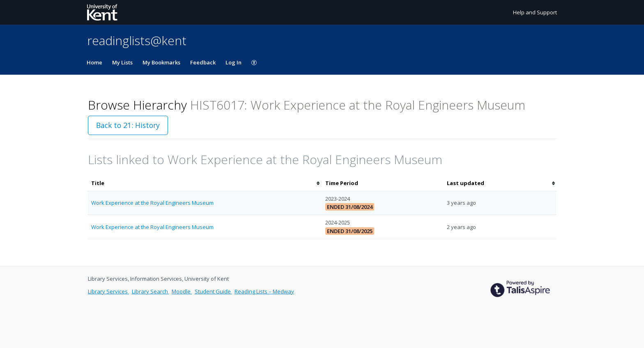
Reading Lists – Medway (264, 291)
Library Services (108, 291)
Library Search (151, 291)
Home (94, 62)
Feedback (203, 62)
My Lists (122, 62)
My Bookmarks (161, 62)
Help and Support (535, 12)
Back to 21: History (128, 125)
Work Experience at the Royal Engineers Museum (152, 203)
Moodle (182, 291)
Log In (233, 62)
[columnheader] (205, 183)
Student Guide (213, 291)
